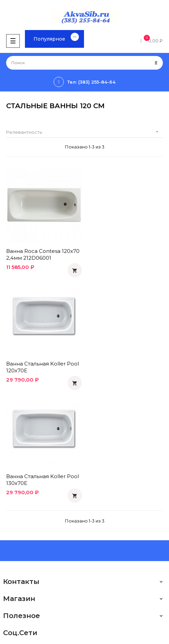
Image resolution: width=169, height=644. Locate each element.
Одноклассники (21, 537)
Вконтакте (15, 549)
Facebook (15, 560)
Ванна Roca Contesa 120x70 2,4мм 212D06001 (43, 254)
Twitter (11, 572)
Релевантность (84, 132)
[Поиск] (84, 63)
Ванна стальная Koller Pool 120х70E (124, 254)
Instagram (14, 584)
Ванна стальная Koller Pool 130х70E (43, 366)
